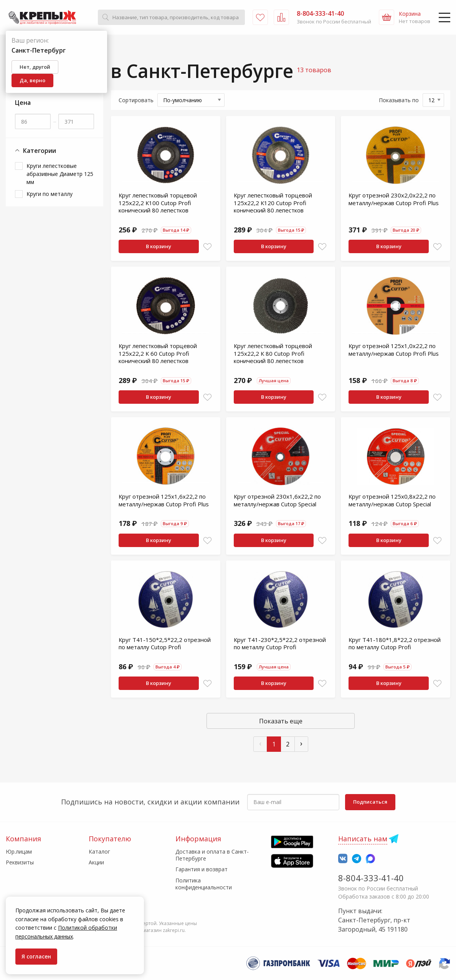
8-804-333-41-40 (371, 878)
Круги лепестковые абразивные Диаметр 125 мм (60, 174)
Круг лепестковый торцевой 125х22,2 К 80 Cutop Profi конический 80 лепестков (273, 353)
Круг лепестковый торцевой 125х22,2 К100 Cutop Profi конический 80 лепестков (158, 203)
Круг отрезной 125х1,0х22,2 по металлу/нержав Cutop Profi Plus (394, 350)
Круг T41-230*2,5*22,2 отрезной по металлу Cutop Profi (280, 643)
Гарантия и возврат (202, 869)
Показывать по (399, 100)
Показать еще (281, 721)
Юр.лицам (19, 851)
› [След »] (301, 743)
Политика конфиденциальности (204, 884)
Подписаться (370, 802)
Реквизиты (20, 862)
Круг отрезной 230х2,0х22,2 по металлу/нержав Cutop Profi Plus (394, 199)
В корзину (159, 246)
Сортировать (136, 100)
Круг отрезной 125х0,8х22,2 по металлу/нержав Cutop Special (392, 500)
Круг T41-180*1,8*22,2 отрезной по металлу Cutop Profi (395, 643)
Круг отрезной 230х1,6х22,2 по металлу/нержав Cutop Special (277, 500)
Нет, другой (35, 67)
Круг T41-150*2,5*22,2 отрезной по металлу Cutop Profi (165, 643)
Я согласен (36, 956)
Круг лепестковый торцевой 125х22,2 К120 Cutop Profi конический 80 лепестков (273, 203)
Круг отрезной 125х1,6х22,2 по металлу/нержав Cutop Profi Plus (164, 500)
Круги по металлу (50, 194)
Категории (36, 151)
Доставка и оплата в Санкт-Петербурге (212, 855)
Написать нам (363, 839)
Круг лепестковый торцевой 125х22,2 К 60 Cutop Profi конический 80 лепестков (158, 353)
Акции (96, 862)
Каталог (99, 851)
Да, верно (32, 80)
